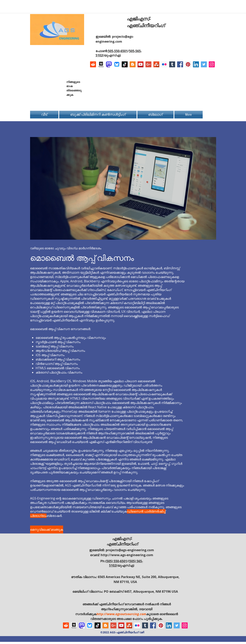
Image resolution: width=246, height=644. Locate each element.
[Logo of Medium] (101, 64)
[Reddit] (93, 64)
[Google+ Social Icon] (148, 64)
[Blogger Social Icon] (133, 64)
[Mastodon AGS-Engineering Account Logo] (109, 64)
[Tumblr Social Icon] (172, 64)
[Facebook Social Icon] (180, 64)
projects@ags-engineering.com (130, 550)
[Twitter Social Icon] (204, 64)
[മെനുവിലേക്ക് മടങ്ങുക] (47, 529)
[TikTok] (125, 64)
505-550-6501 (118, 51)
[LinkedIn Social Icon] (196, 64)
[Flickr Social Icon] (164, 64)
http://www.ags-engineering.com (127, 555)
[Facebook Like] (190, 85)
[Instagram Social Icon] (212, 64)
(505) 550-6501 (116, 561)
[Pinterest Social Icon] (188, 64)
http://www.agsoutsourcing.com (121, 614)
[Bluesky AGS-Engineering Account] (117, 64)
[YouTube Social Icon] (141, 64)
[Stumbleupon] (156, 64)
